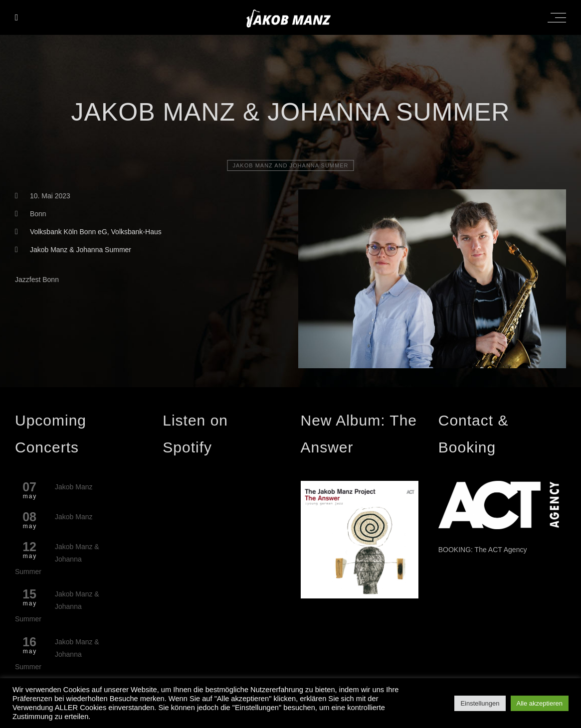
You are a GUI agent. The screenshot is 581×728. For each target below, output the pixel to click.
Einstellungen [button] (480, 703)
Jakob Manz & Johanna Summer (81, 250)
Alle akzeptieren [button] (540, 703)
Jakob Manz (74, 487)
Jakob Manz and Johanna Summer (291, 165)
